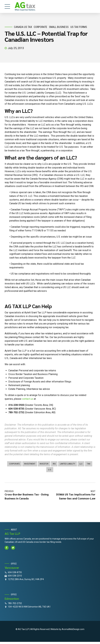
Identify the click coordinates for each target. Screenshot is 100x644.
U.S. (50, 470)
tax (89, 464)
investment (30, 464)
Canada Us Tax (23, 27)
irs (54, 464)
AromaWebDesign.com (73, 629)
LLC (81, 464)
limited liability (67, 464)
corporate (40, 27)
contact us (28, 399)
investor (44, 464)
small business (59, 27)
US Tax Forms (79, 27)
